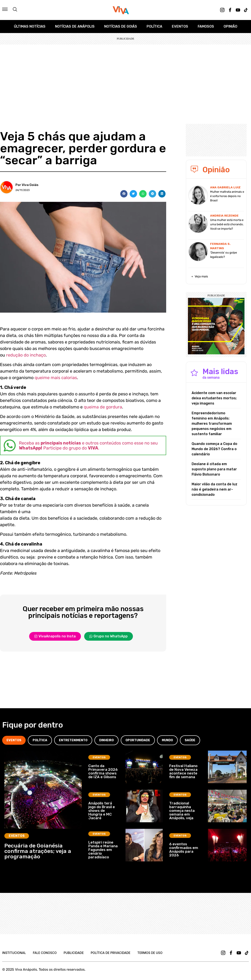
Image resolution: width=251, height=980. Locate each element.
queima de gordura (103, 407)
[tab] (14, 740)
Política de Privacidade (111, 953)
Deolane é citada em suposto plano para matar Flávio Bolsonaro (214, 469)
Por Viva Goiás (27, 185)
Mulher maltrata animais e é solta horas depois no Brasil (227, 196)
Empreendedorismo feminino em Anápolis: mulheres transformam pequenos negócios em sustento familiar (212, 424)
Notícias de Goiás (121, 26)
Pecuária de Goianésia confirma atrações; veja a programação (38, 851)
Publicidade (74, 953)
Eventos (180, 26)
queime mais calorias (56, 378)
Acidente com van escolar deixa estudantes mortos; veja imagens (214, 398)
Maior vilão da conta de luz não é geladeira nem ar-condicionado (214, 489)
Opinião (230, 26)
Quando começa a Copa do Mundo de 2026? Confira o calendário (214, 449)
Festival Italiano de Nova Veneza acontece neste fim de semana (183, 771)
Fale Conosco (45, 953)
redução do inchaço (26, 355)
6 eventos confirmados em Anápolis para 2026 (184, 850)
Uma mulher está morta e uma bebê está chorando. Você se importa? (227, 224)
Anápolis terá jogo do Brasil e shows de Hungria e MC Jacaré (102, 811)
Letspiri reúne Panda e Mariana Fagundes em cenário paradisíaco (103, 850)
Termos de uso (150, 953)
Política (154, 26)
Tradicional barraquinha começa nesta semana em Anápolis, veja (182, 811)
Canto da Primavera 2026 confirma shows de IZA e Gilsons (103, 771)
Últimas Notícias (30, 26)
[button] (124, 194)
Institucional (14, 953)
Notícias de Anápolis (75, 26)
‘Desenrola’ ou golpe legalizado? (223, 255)
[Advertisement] (125, 77)
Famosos (206, 26)
